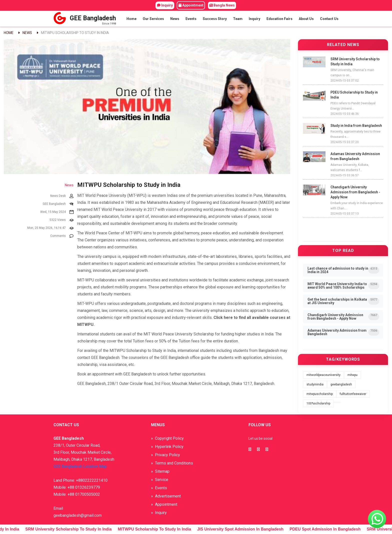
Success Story (215, 19)
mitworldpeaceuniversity (323, 375)
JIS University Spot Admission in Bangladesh (245, 529)
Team (238, 19)
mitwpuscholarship (320, 394)
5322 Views (61, 220)
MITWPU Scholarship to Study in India (75, 33)
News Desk (62, 196)
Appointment (191, 5)
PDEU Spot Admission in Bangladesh (329, 529)
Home (131, 19)
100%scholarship (318, 403)
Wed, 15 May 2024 (57, 212)
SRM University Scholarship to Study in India (73, 529)
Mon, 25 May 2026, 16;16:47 (50, 228)
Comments (62, 236)
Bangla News (222, 5)
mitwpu (352, 375)
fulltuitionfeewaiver (353, 394)
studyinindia (315, 384)
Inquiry (165, 5)
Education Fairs (279, 19)
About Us (306, 19)
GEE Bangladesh (58, 204)
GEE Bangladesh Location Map (80, 466)
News (175, 19)
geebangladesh (341, 384)
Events (191, 19)
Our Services (153, 19)
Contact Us (329, 19)
